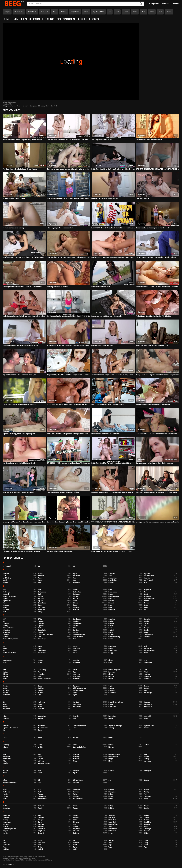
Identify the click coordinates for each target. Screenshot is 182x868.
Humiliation (148, 707)
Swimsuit (41, 833)
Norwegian (147, 771)
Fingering (41, 674)
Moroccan (147, 761)
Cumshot (147, 637)
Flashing (147, 674)
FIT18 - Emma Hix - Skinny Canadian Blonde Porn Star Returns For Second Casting (158, 287)
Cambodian (77, 619)
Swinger (76, 833)
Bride (110, 607)
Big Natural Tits (98, 12)
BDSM (75, 590)
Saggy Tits (6, 815)
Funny (111, 679)
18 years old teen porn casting (13, 228)
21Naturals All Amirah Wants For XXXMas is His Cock (21, 551)
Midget (111, 759)
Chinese (147, 624)
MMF (40, 754)
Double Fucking (149, 651)
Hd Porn (11, 864)
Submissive (112, 831)
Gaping (111, 686)
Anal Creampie (149, 576)
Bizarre (146, 601)
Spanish (5, 826)
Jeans (75, 728)
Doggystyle (148, 648)
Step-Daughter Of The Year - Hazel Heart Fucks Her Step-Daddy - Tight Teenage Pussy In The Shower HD (69, 257)
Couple (76, 632)
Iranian (40, 718)
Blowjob (41, 106)
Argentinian (112, 578)
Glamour (111, 688)
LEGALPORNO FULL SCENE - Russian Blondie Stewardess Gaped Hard (158, 434)
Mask (40, 757)
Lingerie (111, 747)
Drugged (111, 653)
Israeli (111, 718)
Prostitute (147, 796)
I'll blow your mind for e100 (101, 287)
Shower (146, 820)
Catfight (111, 621)
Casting (76, 621)
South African (113, 824)
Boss (110, 605)
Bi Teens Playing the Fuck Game (14, 198)
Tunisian (6, 849)
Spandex (147, 824)
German (146, 686)
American (77, 576)
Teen (19, 106)
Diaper (5, 648)
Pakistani (76, 790)
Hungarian (6, 709)
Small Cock (112, 822)
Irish (75, 718)
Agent (75, 574)
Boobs (40, 605)
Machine (76, 754)
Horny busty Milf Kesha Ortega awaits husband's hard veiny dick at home (69, 404)
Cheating (41, 624)
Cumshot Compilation (10, 639)
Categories (154, 4)
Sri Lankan (42, 829)
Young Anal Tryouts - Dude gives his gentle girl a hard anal (67, 434)
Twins (75, 849)
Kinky (5, 737)
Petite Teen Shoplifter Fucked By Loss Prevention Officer (111, 463)
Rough (40, 808)
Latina (75, 745)
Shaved (146, 818)
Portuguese (42, 796)
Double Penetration (9, 653)
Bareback (6, 594)
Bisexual (111, 601)
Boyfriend (41, 607)
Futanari (147, 679)
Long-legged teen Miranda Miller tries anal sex (63, 492)
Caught (7, 12)
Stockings (147, 829)
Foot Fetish (77, 676)
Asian (40, 580)
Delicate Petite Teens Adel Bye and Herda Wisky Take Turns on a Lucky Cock (69, 140)
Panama (111, 790)
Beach (111, 594)
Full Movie (77, 679)
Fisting (111, 674)
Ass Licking (112, 580)
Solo (75, 824)
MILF (4, 754)
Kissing (40, 737)
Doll (4, 651)
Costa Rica (6, 632)
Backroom (6, 592)
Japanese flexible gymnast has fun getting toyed (19, 434)
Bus (145, 610)
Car (4, 621)
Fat (39, 672)
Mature (64, 12)
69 (74, 566)
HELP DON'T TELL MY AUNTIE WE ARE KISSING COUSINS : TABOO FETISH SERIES (113, 551)
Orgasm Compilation (10, 782)
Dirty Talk (77, 648)
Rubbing (111, 808)
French (5, 679)
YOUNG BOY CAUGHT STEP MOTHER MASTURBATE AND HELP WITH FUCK (113, 522)
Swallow (147, 831)
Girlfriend (41, 688)
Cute (75, 639)
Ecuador (41, 660)
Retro (135, 12)
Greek (75, 693)
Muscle (5, 763)
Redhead (41, 806)
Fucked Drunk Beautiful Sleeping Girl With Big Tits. (153, 316)
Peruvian (76, 792)
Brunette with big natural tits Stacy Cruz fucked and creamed (68, 346)
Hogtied (111, 704)
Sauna (75, 815)
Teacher (111, 840)
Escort (40, 662)
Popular (166, 4)
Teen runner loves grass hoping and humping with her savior (68, 169)
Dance (40, 646)
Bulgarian (112, 610)
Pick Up (146, 792)
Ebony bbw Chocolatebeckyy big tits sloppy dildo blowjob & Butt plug (69, 522)
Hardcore (25, 106)
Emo (145, 660)
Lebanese (6, 747)
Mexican (76, 759)
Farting (5, 672)
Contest (111, 630)
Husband (41, 709)
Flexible (5, 676)
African (40, 574)
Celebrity (6, 624)
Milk (4, 761)
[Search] (141, 4)
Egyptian (76, 660)
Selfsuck (41, 818)
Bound (5, 607)
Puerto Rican (42, 799)
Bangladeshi (113, 592)
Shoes (75, 820)
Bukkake (76, 610)
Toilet (146, 845)
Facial (75, 670)
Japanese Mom (149, 726)
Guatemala (6, 695)
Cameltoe (112, 619)
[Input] (86, 4)
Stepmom (77, 829)
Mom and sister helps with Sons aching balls (18, 492)
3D (110, 12)
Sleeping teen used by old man (58, 287)
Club (75, 628)
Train (146, 847)
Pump (110, 799)
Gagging (5, 686)
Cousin (169, 12)
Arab (75, 578)
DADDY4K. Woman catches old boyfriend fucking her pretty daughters (158, 492)
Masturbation (113, 757)
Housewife (77, 707)
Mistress (41, 761)
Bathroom (77, 594)
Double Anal (113, 651)
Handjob (76, 702)
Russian (146, 808)
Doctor (111, 648)
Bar (145, 592)
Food (40, 676)
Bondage (6, 605)
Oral (110, 780)
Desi (160, 12)
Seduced (6, 818)
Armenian (147, 578)
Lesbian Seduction (80, 747)
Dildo (55, 12)
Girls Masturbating (80, 688)
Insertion (76, 716)
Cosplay (146, 630)
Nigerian (76, 771)
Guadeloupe (148, 693)
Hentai (40, 704)
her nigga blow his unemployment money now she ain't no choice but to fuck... (158, 522)
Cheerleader (77, 624)
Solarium (41, 824)
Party (40, 792)
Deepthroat (32, 12)
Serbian (76, 818)
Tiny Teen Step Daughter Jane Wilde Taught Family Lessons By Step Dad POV (69, 375)
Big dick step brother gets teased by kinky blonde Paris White (68, 316)
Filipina (5, 674)
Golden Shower (79, 690)
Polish (111, 794)
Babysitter (147, 590)
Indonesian (42, 716)
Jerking (111, 728)
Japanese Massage (115, 726)
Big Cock (54, 106)
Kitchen (76, 737)
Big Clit (76, 599)
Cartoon (41, 621)
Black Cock (42, 603)
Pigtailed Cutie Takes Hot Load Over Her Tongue (19, 375)
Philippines (112, 792)
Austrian (111, 582)
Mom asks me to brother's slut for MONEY (106, 434)
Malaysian (6, 757)
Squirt (146, 826)
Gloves (40, 690)
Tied (39, 845)
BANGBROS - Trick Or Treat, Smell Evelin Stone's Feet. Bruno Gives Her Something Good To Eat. (113, 228)
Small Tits (147, 822)
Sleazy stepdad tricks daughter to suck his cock (152, 228)
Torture (76, 847)
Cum (40, 637)
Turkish (41, 849)
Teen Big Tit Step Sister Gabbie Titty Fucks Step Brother (22, 287)
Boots (75, 605)
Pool (145, 794)
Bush (4, 612)
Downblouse (42, 653)
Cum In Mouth (78, 637)
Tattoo (40, 840)
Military (146, 759)
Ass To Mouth (148, 580)
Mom (75, 761)
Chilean (111, 624)
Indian (86, 12)
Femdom (111, 672)
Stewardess (112, 829)
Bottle (146, 605)
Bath (40, 594)
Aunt (40, 582)
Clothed (41, 628)
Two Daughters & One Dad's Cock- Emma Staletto (20, 169)
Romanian (6, 808)
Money (111, 761)
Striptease (41, 831)
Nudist (5, 773)
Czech (111, 639)
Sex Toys (112, 818)
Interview (6, 718)
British (146, 607)
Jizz (4, 730)
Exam (110, 662)
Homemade (148, 704)
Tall (4, 840)
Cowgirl (146, 632)
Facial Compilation (115, 670)
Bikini (75, 601)
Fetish (146, 672)
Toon (152, 12)
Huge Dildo (75, 12)
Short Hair (112, 820)
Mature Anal (7, 759)
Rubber (76, 808)
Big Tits (41, 601)
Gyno (75, 695)
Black (5, 603)
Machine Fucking (114, 754)
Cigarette (41, 626)
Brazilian (76, 607)
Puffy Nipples (78, 799)
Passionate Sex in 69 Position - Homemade (107, 316)
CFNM (40, 619)
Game (40, 686)
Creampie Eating (79, 635)
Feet (75, 672)
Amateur (41, 576)
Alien (4, 576)
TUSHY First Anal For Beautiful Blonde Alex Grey (19, 404)
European (33, 106)
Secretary (147, 815)
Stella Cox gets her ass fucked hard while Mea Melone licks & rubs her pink (24, 316)
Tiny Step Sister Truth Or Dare (102, 140)
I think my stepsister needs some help (60, 228)
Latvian (111, 745)
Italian (146, 718)
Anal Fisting (7, 578)
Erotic (5, 662)
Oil (39, 780)
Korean (111, 737)
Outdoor (76, 782)
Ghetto (5, 688)
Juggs (40, 730)
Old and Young (78, 780)
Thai (110, 843)
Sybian (146, 833)
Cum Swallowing (114, 637)
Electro (111, 660)
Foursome (147, 676)
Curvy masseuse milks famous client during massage (154, 463)
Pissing (40, 794)
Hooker (5, 707)
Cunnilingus (42, 639)
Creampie (6, 635)
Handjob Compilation (116, 702)
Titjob (110, 845)
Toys (110, 847)
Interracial (147, 716)
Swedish (6, 833)
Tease (146, 840)
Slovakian (77, 822)
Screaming (112, 815)
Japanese (41, 726)
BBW (40, 590)
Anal (117, 12)
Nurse (13, 106)
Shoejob (41, 820)
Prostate (111, 796)
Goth (145, 690)
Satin (40, 815)
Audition (5, 582)
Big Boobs (147, 596)
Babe (110, 590)
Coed (110, 628)
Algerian (147, 574)
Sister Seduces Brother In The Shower (149, 140)
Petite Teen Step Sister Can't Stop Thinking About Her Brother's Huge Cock (113, 169)
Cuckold (5, 637)
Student (76, 831)
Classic (111, 626)
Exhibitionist (148, 662)
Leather (146, 745)
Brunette (6, 610)
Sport (110, 826)
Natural (5, 771)
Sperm (75, 826)
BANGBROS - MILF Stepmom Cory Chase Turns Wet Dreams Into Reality (69, 463)
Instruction (112, 716)
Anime (126, 12)
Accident (6, 574)
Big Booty (6, 599)
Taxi (75, 840)
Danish (76, 646)
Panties (146, 790)
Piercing (5, 794)
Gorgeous (112, 690)
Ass (75, 580)
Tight (75, 845)
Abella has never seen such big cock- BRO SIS (152, 346)
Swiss (110, 833)
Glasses (146, 688)
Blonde (76, 603)
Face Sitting (42, 670)
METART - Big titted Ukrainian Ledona (60, 551)
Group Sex (112, 693)
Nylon (75, 773)
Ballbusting (77, 592)
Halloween (42, 702)
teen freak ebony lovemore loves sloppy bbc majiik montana (23, 257)
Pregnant (76, 796)
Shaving (5, 820)
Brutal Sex (41, 610)
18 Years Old (19, 12)
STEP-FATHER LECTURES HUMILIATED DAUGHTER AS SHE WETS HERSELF (158, 169)
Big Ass (76, 596)
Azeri (146, 582)
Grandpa (5, 693)
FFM (4, 670)
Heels (5, 704)
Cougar (40, 632)
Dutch (146, 653)
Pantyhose (6, 792)
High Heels (77, 704)
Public (5, 799)
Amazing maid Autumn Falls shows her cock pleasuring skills (24, 522)
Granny (40, 693)
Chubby (5, 626)
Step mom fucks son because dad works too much (20, 346)
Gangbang (77, 686)
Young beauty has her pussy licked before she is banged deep (157, 375)
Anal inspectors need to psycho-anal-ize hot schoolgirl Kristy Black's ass (69, 198)
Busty (40, 612)
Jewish (146, 728)
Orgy (40, 782)
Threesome (7, 845)
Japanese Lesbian (79, 726)
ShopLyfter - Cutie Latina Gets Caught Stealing (108, 404)
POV (39, 790)
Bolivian (146, 603)
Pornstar (6, 796)
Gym (40, 695)
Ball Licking (42, 592)
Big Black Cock (114, 596)
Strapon (5, 831)
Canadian (147, 619)
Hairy (144, 12)
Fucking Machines (44, 679)
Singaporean (7, 822)
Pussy (146, 799)
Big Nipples (7, 601)
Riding (111, 806)
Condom (76, 630)
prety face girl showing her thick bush (105, 198)
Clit (145, 626)
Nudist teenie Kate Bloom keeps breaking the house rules (23, 140)
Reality (5, 806)
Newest (176, 4)
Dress (75, 653)
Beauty (146, 594)
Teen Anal (44, 12)
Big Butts (41, 599)
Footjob (111, 676)
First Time (77, 674)
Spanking (41, 826)
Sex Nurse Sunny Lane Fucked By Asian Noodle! (19, 463)
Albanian (111, 574)
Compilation (42, 630)
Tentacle (76, 843)
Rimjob (146, 806)
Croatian (111, 635)
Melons (40, 759)
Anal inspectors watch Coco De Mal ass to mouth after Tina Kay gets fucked (113, 257)
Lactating (6, 745)
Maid (145, 754)
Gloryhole (6, 690)
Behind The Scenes (9, 596)
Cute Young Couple (142, 198)
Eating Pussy (7, 660)
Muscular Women (44, 763)
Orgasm (146, 780)
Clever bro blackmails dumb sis (102, 346)
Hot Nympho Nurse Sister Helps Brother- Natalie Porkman (156, 257)
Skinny (40, 822)
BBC (4, 590)
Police (75, 794)
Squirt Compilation (9, 829)
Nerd (40, 771)
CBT (4, 619)
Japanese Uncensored (10, 728)
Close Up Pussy (8, 628)
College (146, 628)
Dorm (75, 651)
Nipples (111, 771)
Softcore (6, 824)
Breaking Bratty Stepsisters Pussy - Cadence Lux (153, 404)
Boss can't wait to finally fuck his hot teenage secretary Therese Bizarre (113, 492)
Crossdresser (148, 635)
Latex (40, 745)
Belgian (41, 596)
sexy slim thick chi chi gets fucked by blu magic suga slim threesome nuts (113, 375)
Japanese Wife (43, 728)
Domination (42, 651)
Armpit (5, 580)
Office (5, 780)
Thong (146, 843)
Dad (4, 646)
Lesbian (41, 747)
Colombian (6, 630)
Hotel (40, 707)
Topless (41, 847)
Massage (76, 757)
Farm (146, 670)
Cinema (76, 626)
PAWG (5, 790)
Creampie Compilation (46, 635)
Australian (77, 582)
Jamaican (6, 726)
